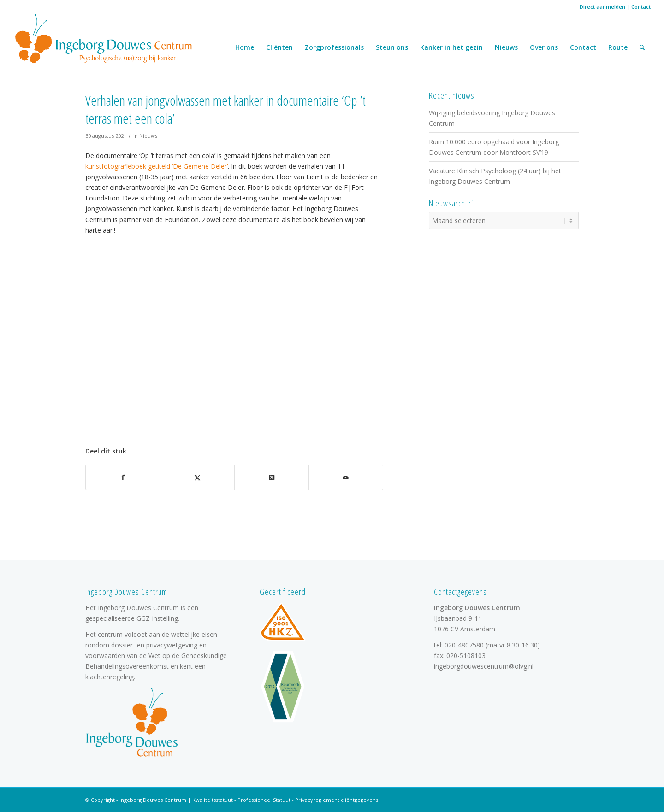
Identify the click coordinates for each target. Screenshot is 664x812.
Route (618, 47)
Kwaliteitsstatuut (213, 800)
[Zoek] (642, 47)
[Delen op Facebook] (123, 477)
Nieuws (506, 47)
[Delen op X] (197, 477)
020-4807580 (464, 645)
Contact (641, 7)
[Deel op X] (272, 477)
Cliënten (279, 47)
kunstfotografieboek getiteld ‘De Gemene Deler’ (157, 166)
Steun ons (392, 47)
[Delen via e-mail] (346, 477)
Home (245, 47)
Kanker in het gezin (451, 47)
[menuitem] (642, 47)
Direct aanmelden (602, 7)
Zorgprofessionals (334, 47)
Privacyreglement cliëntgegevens (337, 800)
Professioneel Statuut (264, 800)
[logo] (104, 38)
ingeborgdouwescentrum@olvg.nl (484, 666)
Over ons (544, 47)
